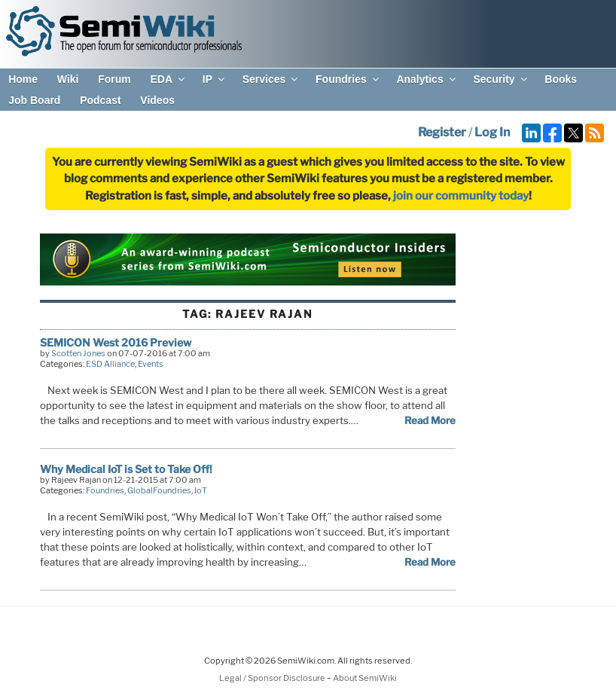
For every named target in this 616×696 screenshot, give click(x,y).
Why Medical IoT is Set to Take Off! (126, 469)
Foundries (348, 79)
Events (151, 364)
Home (23, 79)
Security (501, 79)
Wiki (68, 79)
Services (271, 79)
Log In (492, 132)
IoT (201, 490)
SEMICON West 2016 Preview (116, 342)
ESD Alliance (110, 364)
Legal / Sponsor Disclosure (273, 678)
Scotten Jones (78, 353)
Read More (430, 420)
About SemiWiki (365, 678)
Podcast (100, 100)
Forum (114, 79)
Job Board (34, 100)
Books (561, 79)
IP (215, 79)
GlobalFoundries (159, 490)
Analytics (427, 79)
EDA (168, 79)
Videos (157, 100)
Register (442, 132)
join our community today (461, 196)
